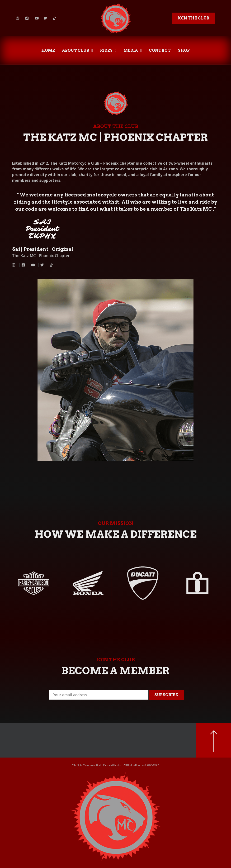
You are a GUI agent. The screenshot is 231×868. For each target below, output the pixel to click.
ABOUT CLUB (77, 50)
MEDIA (133, 50)
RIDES (108, 50)
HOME (48, 50)
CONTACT (160, 50)
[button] (193, 18)
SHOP (184, 50)
